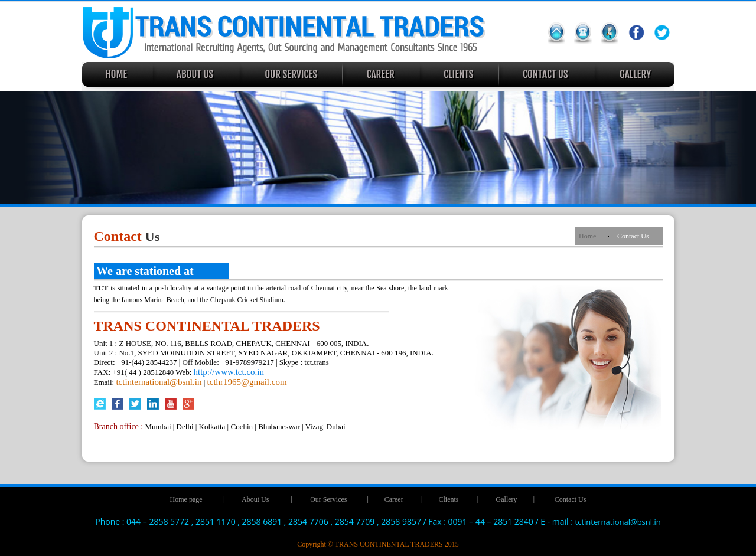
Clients (448, 499)
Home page (186, 499)
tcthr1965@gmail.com (247, 382)
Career (394, 499)
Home (587, 236)
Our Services (328, 499)
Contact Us (571, 499)
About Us (255, 499)
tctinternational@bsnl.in (159, 382)
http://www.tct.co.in (229, 372)
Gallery (507, 499)
